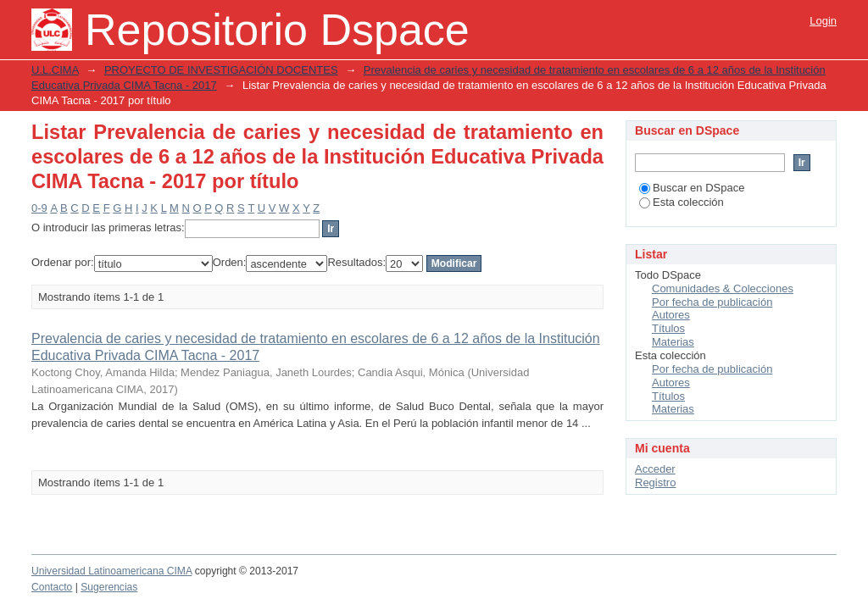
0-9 (39, 208)
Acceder (655, 469)
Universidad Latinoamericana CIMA (111, 571)
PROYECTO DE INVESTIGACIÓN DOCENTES (221, 70)
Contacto (52, 587)
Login (823, 21)
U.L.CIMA (55, 70)
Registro (655, 482)
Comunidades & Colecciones (723, 288)
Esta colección (682, 202)
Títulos (668, 328)
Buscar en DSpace (692, 188)
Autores (671, 315)
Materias (673, 342)
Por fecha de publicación (712, 302)
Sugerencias (109, 587)
